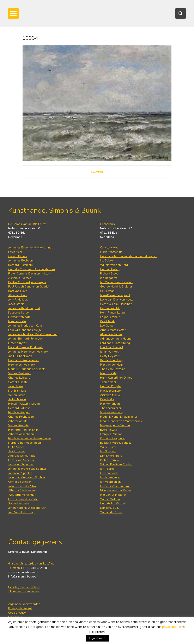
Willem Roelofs (18, 425)
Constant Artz (109, 248)
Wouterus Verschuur (22, 495)
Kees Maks (107, 399)
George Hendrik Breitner (116, 287)
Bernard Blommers (20, 265)
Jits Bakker (107, 261)
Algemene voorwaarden (24, 604)
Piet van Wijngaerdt (113, 495)
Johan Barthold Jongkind (24, 308)
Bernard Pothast (19, 408)
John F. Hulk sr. (18, 300)
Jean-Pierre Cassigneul (115, 295)
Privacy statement (20, 608)
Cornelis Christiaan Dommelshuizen (32, 269)
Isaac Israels (108, 373)
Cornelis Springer (20, 482)
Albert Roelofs (18, 421)
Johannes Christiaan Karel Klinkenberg (33, 334)
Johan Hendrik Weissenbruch (27, 508)
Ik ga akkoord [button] (98, 638)
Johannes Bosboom (21, 261)
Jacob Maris (16, 386)
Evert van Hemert (112, 347)
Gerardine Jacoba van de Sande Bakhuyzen (129, 256)
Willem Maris (17, 395)
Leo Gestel (107, 326)
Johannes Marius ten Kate (25, 326)
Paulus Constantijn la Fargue (27, 282)
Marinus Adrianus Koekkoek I (27, 369)
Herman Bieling (110, 269)
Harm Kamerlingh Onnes (116, 378)
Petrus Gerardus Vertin (23, 499)
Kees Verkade (109, 473)
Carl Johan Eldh (110, 308)
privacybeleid (172, 627)
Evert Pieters (108, 430)
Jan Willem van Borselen (116, 282)
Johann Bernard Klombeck (25, 339)
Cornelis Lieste (18, 382)
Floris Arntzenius (111, 252)
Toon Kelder (108, 382)
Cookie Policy (17, 613)
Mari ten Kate (17, 321)
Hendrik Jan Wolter (113, 503)
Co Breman (107, 291)
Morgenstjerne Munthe (115, 425)
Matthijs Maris (17, 391)
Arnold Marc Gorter (113, 330)
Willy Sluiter (108, 447)
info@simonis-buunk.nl (23, 577)
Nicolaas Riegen (19, 412)
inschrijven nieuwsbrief (24, 587)
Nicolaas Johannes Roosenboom (29, 438)
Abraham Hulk (18, 295)
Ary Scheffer (17, 451)
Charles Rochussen (21, 417)
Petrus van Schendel (22, 460)
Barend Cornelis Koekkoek (26, 347)
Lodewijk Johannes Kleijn (25, 330)
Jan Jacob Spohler (20, 473)
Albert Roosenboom (21, 434)
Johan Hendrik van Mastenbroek (121, 421)
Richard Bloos (109, 274)
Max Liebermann (111, 391)
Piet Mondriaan (110, 404)
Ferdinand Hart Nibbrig (115, 343)
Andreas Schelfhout (22, 456)
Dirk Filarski (108, 321)
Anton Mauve (17, 399)
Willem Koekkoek (20, 373)
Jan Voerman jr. (110, 477)
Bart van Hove (18, 291)
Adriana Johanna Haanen (117, 339)
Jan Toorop (107, 469)
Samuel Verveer (19, 503)
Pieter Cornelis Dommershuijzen (29, 274)
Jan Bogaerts (109, 278)
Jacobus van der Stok (22, 486)
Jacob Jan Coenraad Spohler (27, 477)
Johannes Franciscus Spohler (27, 469)
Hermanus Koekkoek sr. (24, 360)
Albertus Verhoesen (22, 490)
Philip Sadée (16, 447)
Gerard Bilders (18, 256)
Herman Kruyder (111, 386)
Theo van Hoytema (113, 369)
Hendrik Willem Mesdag (24, 404)
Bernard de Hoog (111, 360)
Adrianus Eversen (20, 278)
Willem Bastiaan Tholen (116, 464)
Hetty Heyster (109, 356)
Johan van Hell (110, 352)
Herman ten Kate (19, 317)
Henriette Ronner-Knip (23, 430)
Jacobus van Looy (112, 412)
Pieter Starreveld (111, 460)
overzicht (97, 172)
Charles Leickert (19, 378)
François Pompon (111, 434)
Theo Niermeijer (111, 408)
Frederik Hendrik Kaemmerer (119, 417)
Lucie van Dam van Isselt (116, 300)
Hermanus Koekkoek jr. (23, 365)
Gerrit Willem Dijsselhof (116, 304)
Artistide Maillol (110, 395)
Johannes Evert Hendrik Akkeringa (31, 248)
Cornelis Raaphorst (113, 438)
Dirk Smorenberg (111, 456)
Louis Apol (15, 252)
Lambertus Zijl (109, 508)
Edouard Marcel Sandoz (116, 443)
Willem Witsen (110, 499)
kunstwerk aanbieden (23, 591)
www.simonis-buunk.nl (23, 572)
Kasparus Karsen (19, 313)
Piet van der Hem (111, 365)
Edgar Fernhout (110, 317)
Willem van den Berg (114, 265)
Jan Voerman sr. (110, 482)
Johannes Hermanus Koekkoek (28, 352)
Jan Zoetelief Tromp (21, 512)
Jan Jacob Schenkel (21, 464)
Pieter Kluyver (17, 343)
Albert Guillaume (111, 334)
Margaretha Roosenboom (25, 443)
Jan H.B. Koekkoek (20, 356)
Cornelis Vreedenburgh (115, 486)
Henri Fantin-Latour (113, 313)
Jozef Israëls (16, 304)
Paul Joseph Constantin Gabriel (29, 287)
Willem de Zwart (111, 512)
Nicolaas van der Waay (115, 490)
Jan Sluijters (108, 451)
